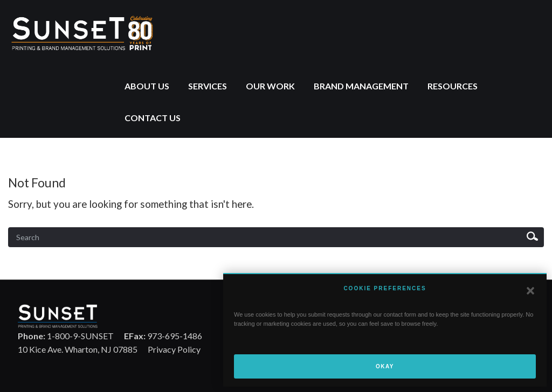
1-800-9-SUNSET (66, 336)
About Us (147, 86)
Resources (453, 86)
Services (208, 86)
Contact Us (153, 118)
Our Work (270, 86)
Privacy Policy (174, 349)
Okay (385, 366)
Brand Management (361, 86)
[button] (530, 291)
